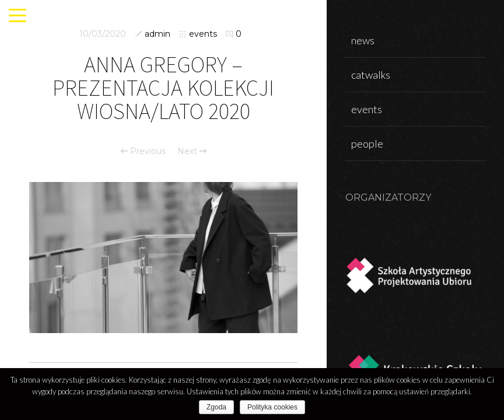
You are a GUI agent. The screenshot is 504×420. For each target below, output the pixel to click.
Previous (143, 151)
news (363, 40)
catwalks (371, 75)
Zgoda (216, 407)
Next (192, 151)
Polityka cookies (272, 407)
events (203, 34)
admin (157, 34)
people (367, 143)
